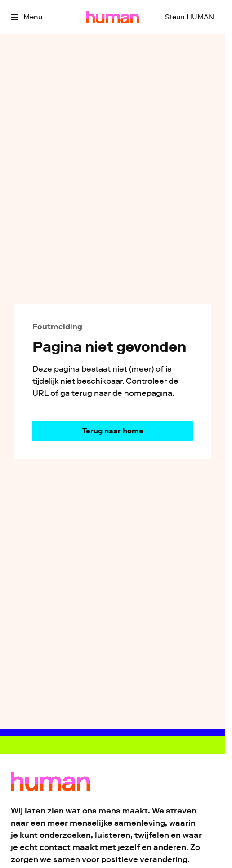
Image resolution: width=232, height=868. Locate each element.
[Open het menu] (27, 17)
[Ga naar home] (113, 17)
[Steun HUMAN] (190, 17)
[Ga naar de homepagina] (113, 431)
